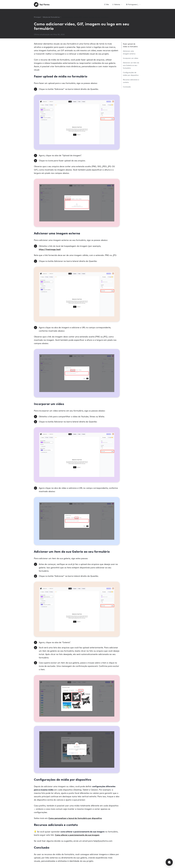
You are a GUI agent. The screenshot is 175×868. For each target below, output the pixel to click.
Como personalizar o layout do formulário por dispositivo (75, 818)
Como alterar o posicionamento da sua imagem (77, 835)
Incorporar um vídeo (131, 58)
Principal (37, 17)
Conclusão (127, 87)
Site (106, 4)
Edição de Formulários (51, 17)
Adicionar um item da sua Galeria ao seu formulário (131, 65)
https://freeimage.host (49, 249)
